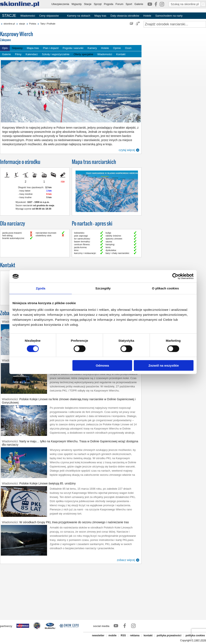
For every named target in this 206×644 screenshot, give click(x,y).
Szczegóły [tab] (103, 288)
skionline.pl (9, 24)
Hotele (147, 16)
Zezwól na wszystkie (164, 365)
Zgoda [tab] (41, 288)
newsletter (98, 635)
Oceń (128, 48)
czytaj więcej (127, 150)
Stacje (88, 4)
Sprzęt (98, 4)
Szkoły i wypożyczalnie (56, 54)
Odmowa (102, 365)
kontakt (148, 635)
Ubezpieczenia (60, 4)
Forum (119, 4)
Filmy (18, 54)
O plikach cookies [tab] (165, 288)
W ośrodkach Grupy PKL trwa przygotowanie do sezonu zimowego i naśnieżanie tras (74, 522)
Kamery (92, 48)
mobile (112, 635)
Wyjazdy (76, 4)
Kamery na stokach (79, 16)
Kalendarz (32, 54)
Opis (5, 48)
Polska (33, 24)
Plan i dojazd (51, 48)
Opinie (117, 48)
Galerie (139, 4)
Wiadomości (28, 16)
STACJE (9, 16)
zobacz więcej (126, 560)
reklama (135, 635)
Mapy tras (100, 16)
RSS (123, 635)
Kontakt (121, 54)
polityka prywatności (169, 635)
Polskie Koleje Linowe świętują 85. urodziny (48, 483)
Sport (129, 4)
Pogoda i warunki (73, 48)
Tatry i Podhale (48, 24)
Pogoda (109, 4)
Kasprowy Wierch (31, 37)
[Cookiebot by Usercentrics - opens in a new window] (175, 276)
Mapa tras (33, 48)
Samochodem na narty (169, 16)
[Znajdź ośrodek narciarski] (175, 24)
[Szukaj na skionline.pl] (203, 4)
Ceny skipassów (49, 16)
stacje (22, 24)
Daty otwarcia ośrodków (125, 16)
